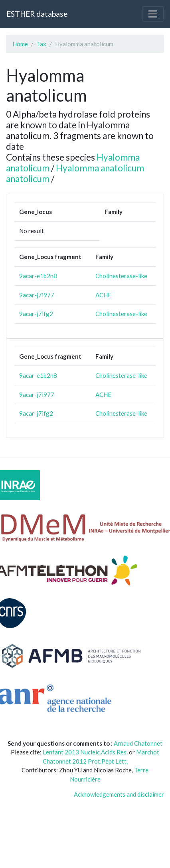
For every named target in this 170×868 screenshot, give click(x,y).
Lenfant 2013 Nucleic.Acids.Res (85, 752)
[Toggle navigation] (153, 14)
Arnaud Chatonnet (138, 743)
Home (20, 44)
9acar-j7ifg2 (36, 314)
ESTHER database (37, 14)
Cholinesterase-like (121, 276)
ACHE (103, 295)
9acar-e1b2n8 (38, 276)
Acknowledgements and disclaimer (119, 794)
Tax (42, 44)
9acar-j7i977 (37, 295)
